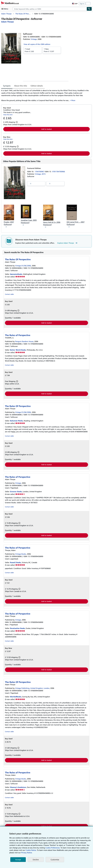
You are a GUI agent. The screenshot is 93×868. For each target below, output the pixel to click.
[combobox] (50, 9)
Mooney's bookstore (18, 787)
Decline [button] (36, 860)
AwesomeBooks (16, 274)
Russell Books (15, 562)
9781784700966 (59, 172)
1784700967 (40, 172)
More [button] (73, 100)
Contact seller (9, 294)
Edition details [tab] (37, 86)
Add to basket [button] (46, 129)
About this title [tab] (21, 86)
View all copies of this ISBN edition (37, 44)
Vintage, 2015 (40, 174)
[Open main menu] (5, 9)
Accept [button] (18, 860)
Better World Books (18, 350)
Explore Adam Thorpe (68, 243)
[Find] (89, 9)
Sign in (82, 4)
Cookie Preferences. (53, 848)
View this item (8, 115)
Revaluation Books (17, 628)
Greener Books (16, 491)
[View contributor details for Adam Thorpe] (8, 22)
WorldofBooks (16, 697)
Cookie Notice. (31, 850)
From (33, 50)
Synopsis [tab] (7, 86)
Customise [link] (55, 860)
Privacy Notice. (27, 853)
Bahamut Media (16, 421)
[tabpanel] (46, 95)
